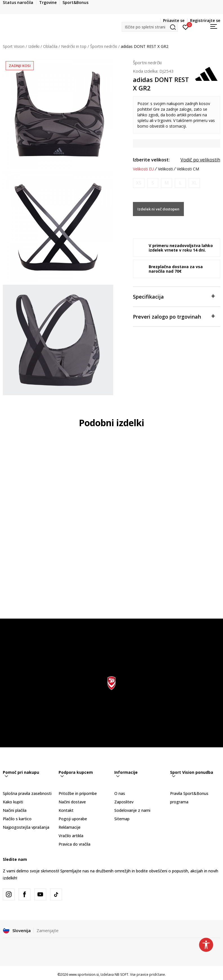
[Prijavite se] (186, 27)
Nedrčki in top (74, 46)
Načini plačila (15, 810)
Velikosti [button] (165, 169)
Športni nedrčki (104, 46)
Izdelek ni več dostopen (158, 209)
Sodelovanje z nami (132, 810)
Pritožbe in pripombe (78, 793)
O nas (120, 793)
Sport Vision (14, 46)
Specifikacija (174, 296)
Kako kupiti (13, 802)
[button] (150, 27)
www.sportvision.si (84, 975)
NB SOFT (121, 975)
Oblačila (50, 46)
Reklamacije (70, 827)
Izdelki (34, 46)
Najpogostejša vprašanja (26, 827)
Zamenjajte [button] (48, 930)
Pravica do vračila (74, 844)
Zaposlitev (124, 802)
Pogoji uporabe (73, 819)
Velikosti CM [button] (188, 169)
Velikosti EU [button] (143, 169)
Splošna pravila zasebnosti (27, 793)
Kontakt (66, 810)
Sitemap (122, 819)
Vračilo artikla (71, 836)
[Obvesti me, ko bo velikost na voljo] (139, 183)
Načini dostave (72, 802)
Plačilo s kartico (17, 819)
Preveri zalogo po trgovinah (174, 316)
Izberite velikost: (151, 160)
